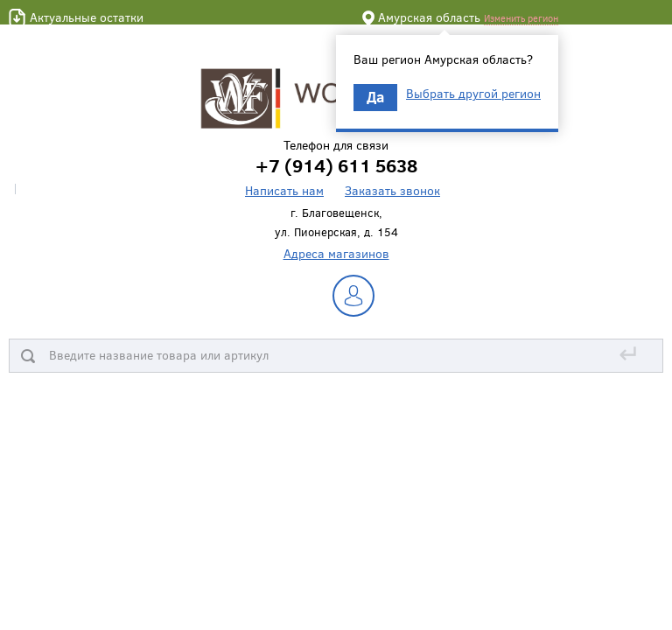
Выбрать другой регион (473, 94)
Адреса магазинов (336, 253)
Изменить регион (521, 18)
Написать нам (284, 190)
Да (375, 97)
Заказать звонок (392, 190)
